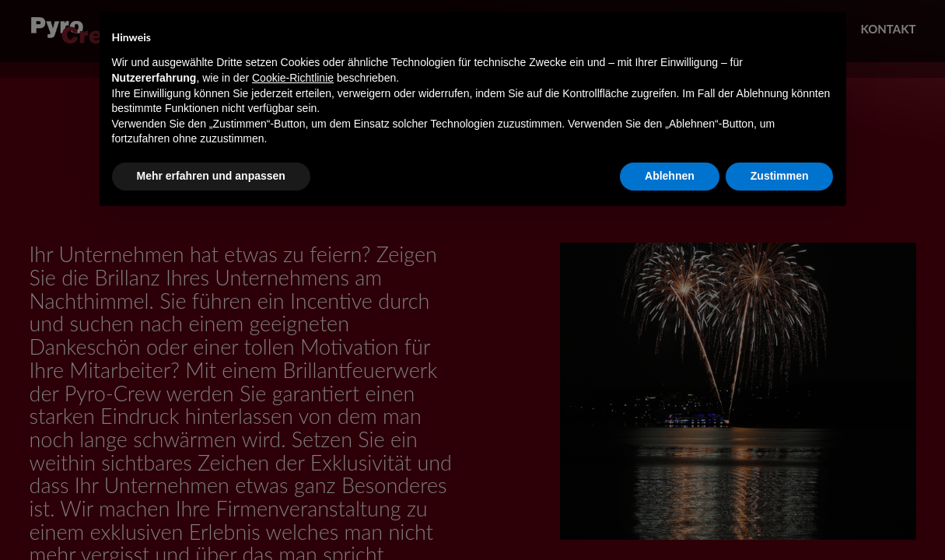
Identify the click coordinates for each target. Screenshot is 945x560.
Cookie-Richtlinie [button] (293, 78)
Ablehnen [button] (670, 176)
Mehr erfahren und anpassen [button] (211, 176)
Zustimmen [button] (780, 176)
